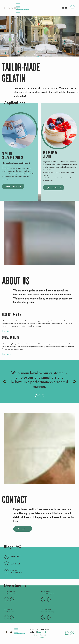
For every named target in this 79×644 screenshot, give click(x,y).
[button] (34, 53)
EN (66, 8)
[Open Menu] (73, 8)
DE (63, 8)
